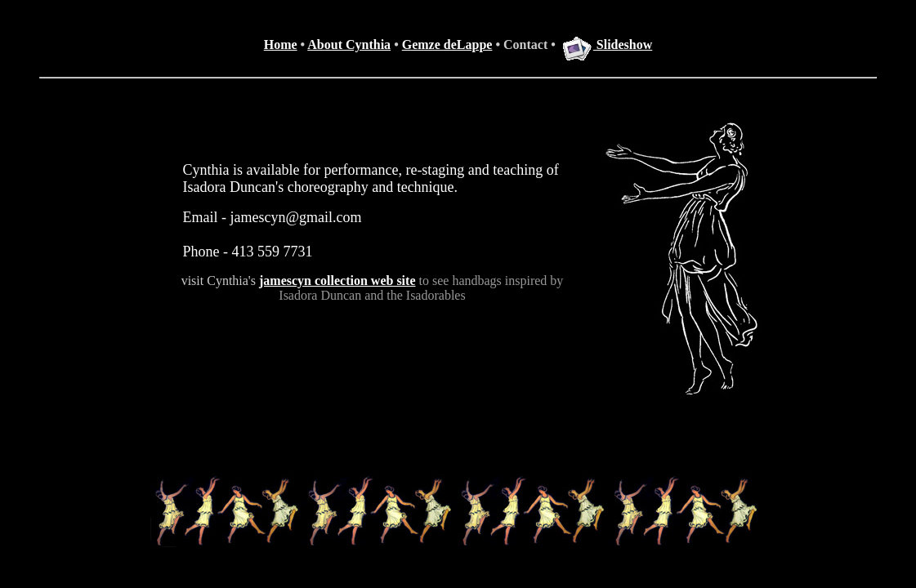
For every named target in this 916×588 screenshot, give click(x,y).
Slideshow (607, 45)
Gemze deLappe (447, 45)
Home (281, 45)
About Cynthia (349, 45)
